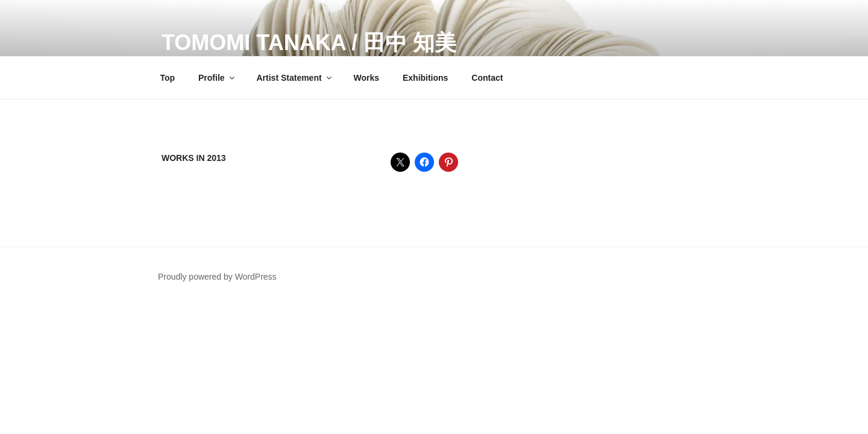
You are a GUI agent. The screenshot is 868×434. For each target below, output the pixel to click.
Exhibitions (425, 78)
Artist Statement (294, 78)
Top (168, 78)
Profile (217, 78)
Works (367, 78)
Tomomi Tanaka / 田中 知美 (309, 42)
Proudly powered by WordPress (217, 277)
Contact (487, 78)
